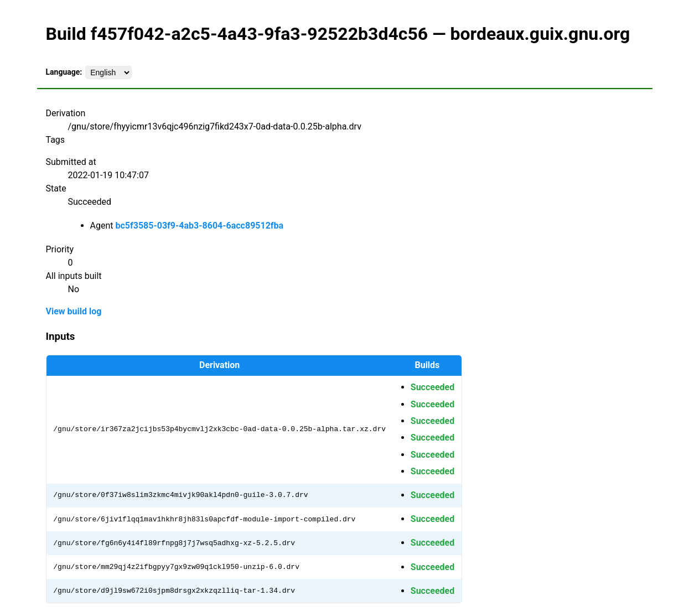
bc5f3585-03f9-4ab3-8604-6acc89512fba (199, 226)
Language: (64, 72)
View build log (74, 311)
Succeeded (432, 387)
